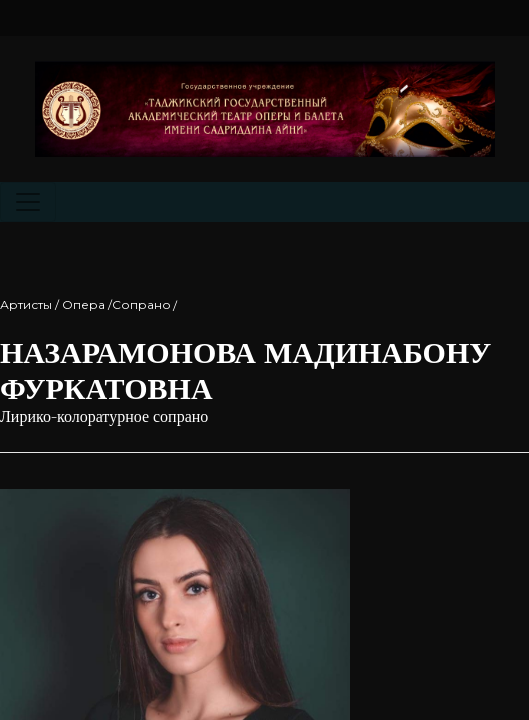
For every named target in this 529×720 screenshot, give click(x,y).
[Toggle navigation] (28, 202)
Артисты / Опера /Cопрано (85, 304)
